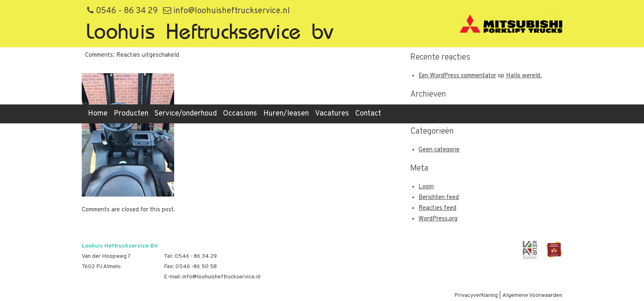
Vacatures (332, 114)
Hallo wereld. (524, 76)
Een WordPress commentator (457, 76)
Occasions (240, 114)
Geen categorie (439, 150)
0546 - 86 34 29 (122, 11)
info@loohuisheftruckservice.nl (227, 11)
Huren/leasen (286, 114)
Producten (131, 114)
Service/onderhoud (186, 114)
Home (98, 114)
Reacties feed (437, 208)
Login (426, 187)
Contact (368, 114)
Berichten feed (439, 198)
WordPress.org (438, 219)
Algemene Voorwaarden (532, 295)
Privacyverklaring (476, 295)
